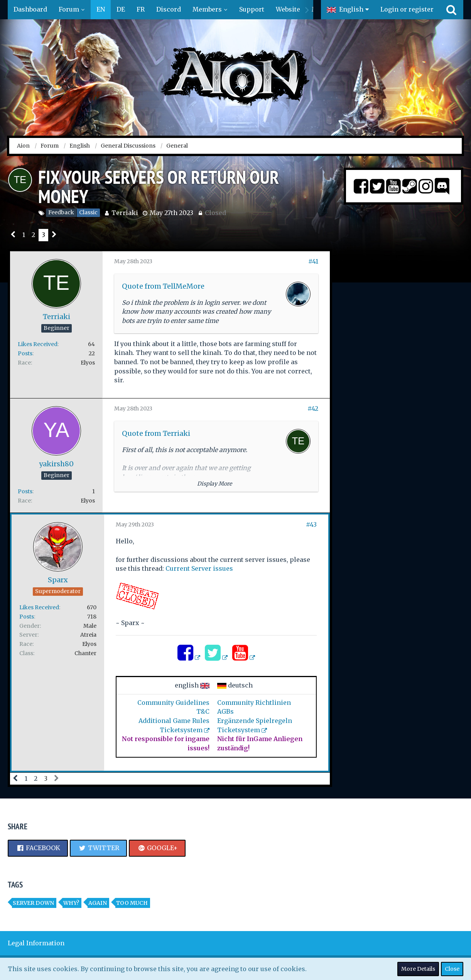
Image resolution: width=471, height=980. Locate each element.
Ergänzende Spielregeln (255, 721)
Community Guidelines (173, 703)
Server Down (33, 903)
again (98, 903)
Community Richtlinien (254, 703)
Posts (25, 353)
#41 (313, 261)
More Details (418, 969)
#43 (311, 524)
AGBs (225, 711)
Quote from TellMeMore (163, 286)
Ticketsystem (181, 730)
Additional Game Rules (174, 721)
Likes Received (38, 344)
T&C (203, 711)
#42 (313, 408)
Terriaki (125, 213)
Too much (132, 903)
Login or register (407, 9)
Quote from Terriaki (156, 433)
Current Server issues (199, 568)
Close (452, 969)
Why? (71, 903)
